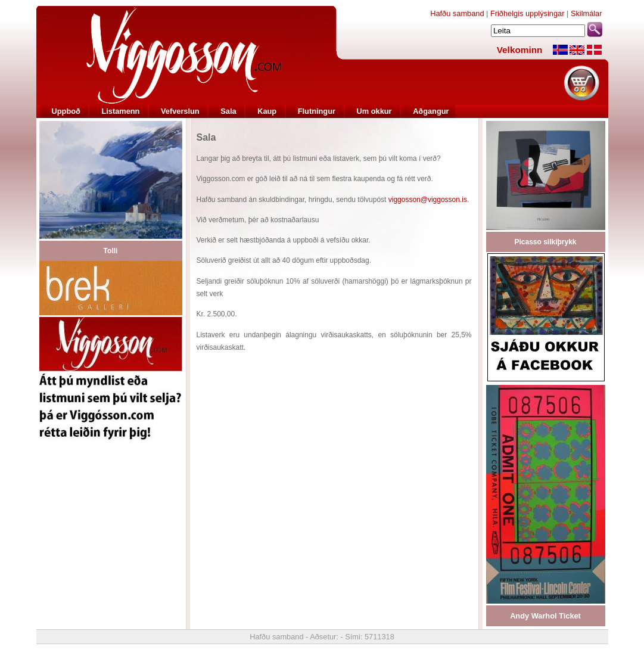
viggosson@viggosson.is (428, 200)
